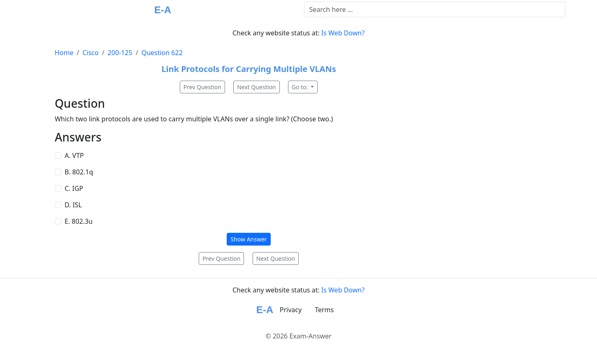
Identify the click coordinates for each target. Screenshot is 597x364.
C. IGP (74, 188)
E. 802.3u (79, 221)
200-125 (120, 53)
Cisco (90, 53)
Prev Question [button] (202, 87)
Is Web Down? (343, 33)
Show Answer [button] (249, 239)
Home (64, 53)
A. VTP (74, 155)
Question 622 (162, 53)
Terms (324, 310)
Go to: (301, 87)
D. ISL (73, 205)
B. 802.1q (79, 172)
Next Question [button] (256, 87)
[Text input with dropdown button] (435, 9)
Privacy (291, 310)
